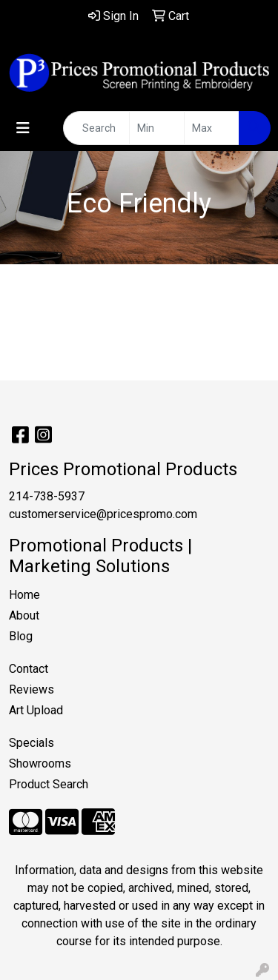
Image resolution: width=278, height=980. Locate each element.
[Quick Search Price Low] (157, 128)
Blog (21, 636)
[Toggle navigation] (23, 128)
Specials (32, 743)
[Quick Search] (96, 128)
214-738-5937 (47, 496)
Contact (29, 669)
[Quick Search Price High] (212, 128)
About (24, 615)
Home (24, 595)
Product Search (49, 784)
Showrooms (40, 763)
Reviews (32, 689)
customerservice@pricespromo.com (103, 514)
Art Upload (36, 710)
